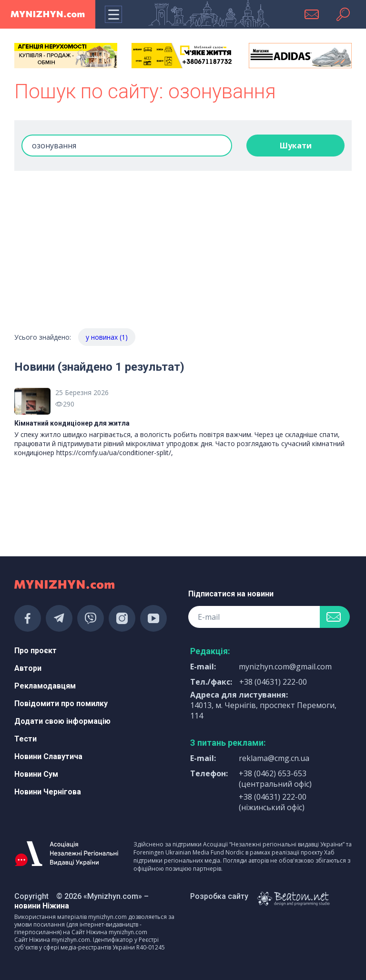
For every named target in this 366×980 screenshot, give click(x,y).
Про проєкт (36, 651)
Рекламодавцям (45, 686)
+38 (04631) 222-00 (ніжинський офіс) (273, 802)
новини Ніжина (42, 906)
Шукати (296, 146)
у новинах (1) (107, 337)
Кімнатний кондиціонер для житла (72, 423)
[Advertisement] (183, 257)
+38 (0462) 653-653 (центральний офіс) (275, 779)
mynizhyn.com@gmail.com (285, 667)
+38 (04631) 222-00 (273, 682)
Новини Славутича (48, 756)
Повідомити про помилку (61, 704)
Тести (25, 739)
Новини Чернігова (48, 792)
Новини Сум (36, 774)
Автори (28, 668)
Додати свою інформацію (62, 721)
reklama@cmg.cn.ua (274, 758)
